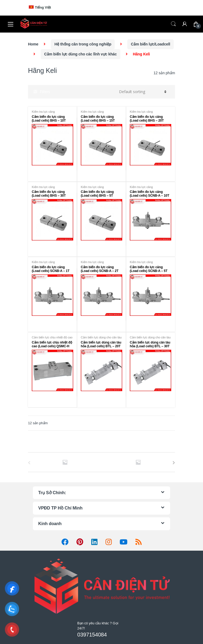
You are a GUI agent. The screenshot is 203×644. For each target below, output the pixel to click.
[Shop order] (142, 92)
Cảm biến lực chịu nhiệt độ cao (52, 337)
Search (173, 24)
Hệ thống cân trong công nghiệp (83, 44)
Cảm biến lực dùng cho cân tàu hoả (101, 339)
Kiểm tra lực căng (43, 112)
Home (33, 44)
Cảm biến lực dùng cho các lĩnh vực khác (80, 54)
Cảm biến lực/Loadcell (150, 44)
